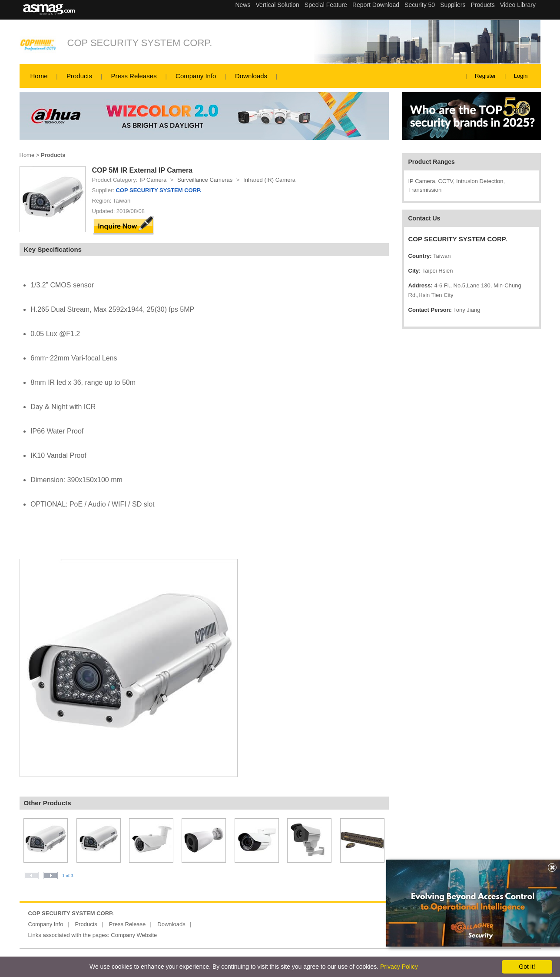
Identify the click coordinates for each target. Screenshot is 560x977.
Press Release (128, 924)
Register (485, 76)
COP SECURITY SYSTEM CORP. (140, 43)
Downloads (251, 76)
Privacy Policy (399, 967)
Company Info (196, 76)
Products (79, 76)
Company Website (134, 935)
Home (39, 76)
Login (521, 76)
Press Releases (134, 76)
